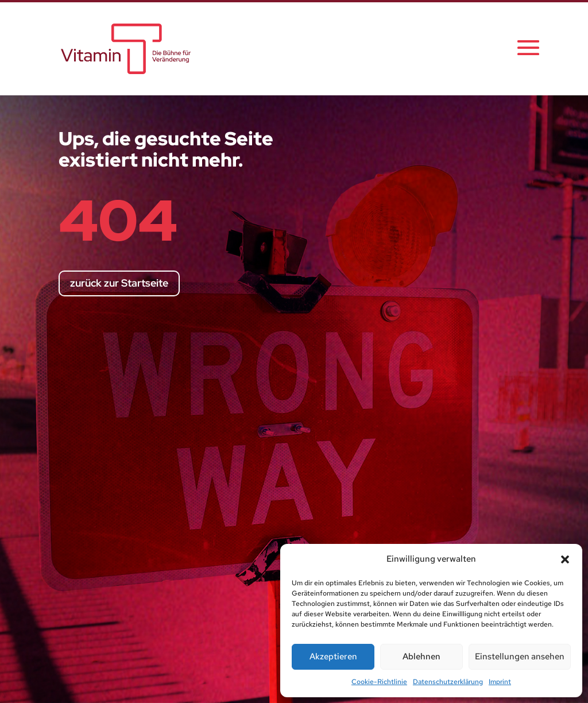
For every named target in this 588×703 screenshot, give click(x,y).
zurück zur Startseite (119, 283)
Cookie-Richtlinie (379, 682)
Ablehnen (421, 656)
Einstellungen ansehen (520, 656)
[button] (565, 559)
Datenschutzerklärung (448, 682)
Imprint (500, 682)
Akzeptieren (333, 656)
